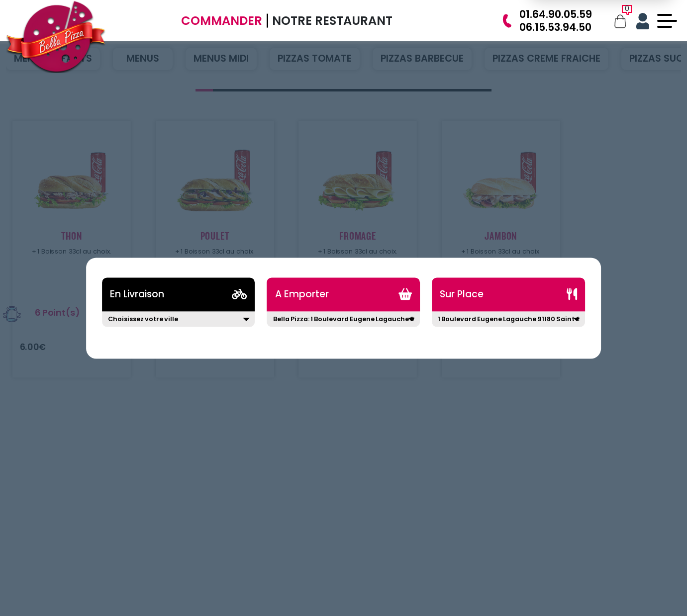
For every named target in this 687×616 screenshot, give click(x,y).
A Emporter (302, 294)
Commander (222, 21)
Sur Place (462, 294)
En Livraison (137, 294)
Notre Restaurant (332, 21)
